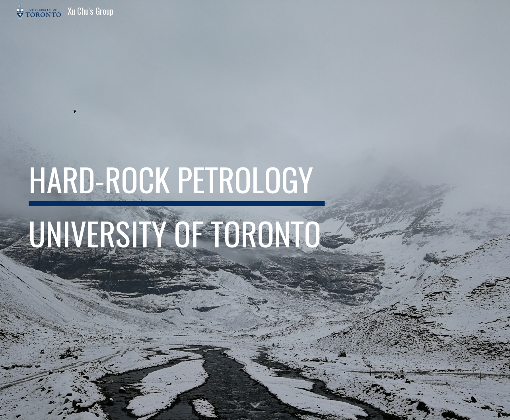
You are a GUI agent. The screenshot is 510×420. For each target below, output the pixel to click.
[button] (255, 406)
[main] (177, 210)
